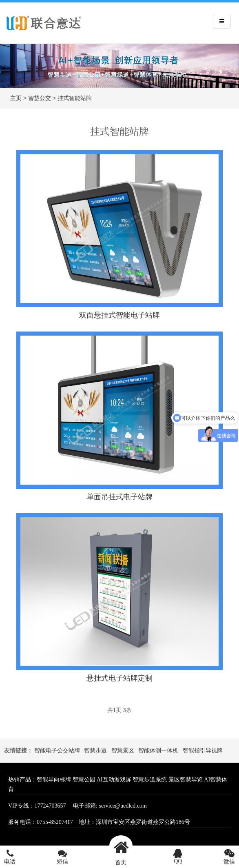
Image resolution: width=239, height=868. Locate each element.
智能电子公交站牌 (57, 751)
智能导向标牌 (54, 780)
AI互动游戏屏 (114, 780)
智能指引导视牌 (203, 751)
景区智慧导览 (186, 780)
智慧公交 (40, 98)
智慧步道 (95, 751)
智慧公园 (84, 780)
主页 (16, 98)
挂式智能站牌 (75, 98)
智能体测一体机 (158, 751)
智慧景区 (123, 751)
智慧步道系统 (150, 780)
